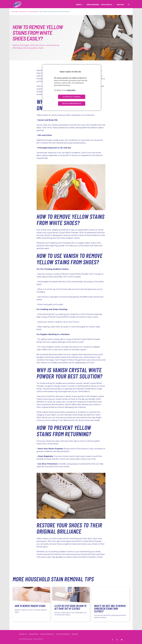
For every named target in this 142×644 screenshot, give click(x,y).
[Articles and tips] (107, 5)
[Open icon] (129, 5)
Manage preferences (72, 103)
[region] (72, 88)
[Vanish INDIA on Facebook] (112, 640)
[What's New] (120, 5)
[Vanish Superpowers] (93, 5)
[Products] (79, 5)
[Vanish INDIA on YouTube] (122, 640)
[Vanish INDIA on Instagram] (117, 640)
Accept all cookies (72, 97)
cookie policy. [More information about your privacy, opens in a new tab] (71, 90)
